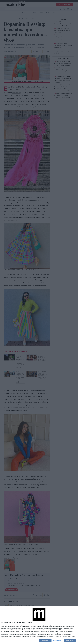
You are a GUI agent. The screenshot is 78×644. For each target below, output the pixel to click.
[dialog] (39, 625)
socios (12, 625)
